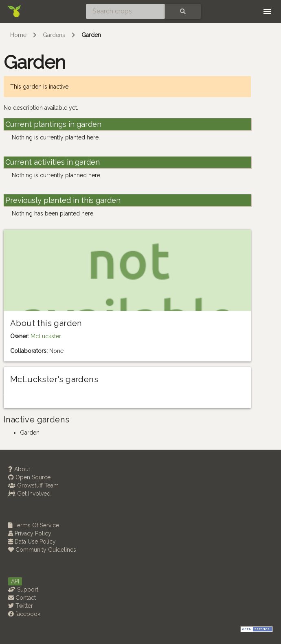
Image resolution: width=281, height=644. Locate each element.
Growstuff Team (33, 485)
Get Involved (29, 494)
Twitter (21, 606)
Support (23, 590)
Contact (22, 598)
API (15, 581)
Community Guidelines (42, 550)
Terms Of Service (34, 525)
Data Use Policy (32, 542)
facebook (24, 614)
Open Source (29, 477)
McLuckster (46, 336)
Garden (91, 35)
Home (18, 35)
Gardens (54, 35)
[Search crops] (125, 11)
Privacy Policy (30, 533)
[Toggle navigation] (267, 11)
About (19, 469)
